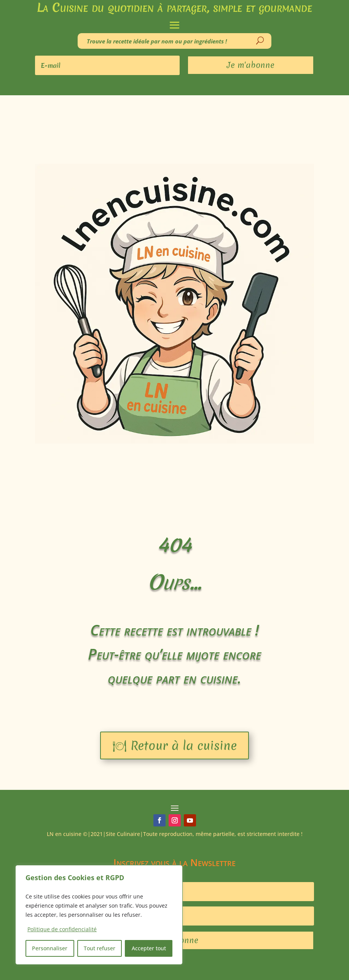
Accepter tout (149, 948)
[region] (99, 915)
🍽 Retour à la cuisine (174, 745)
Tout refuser (100, 948)
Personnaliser (50, 948)
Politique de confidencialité (62, 929)
